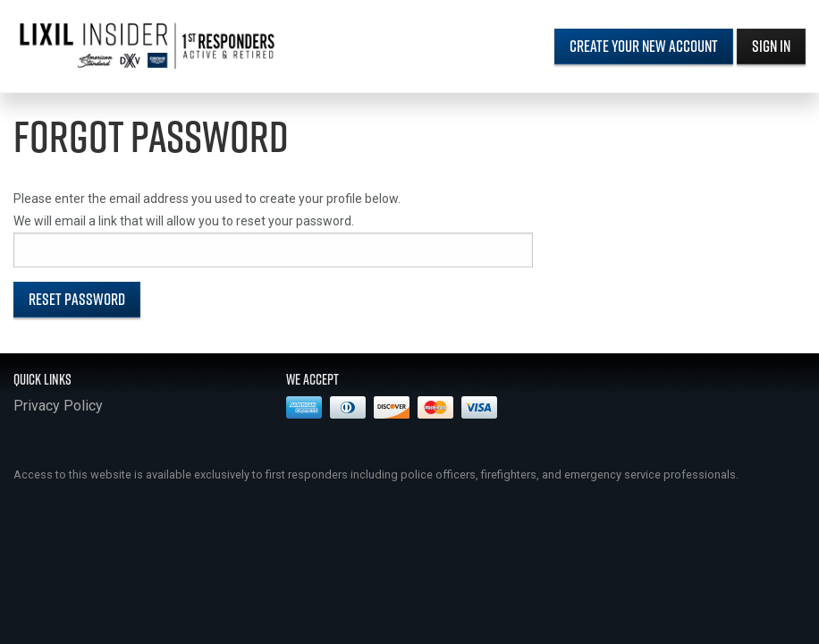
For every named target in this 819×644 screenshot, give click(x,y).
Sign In (771, 46)
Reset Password (77, 299)
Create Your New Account (644, 46)
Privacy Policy (58, 406)
